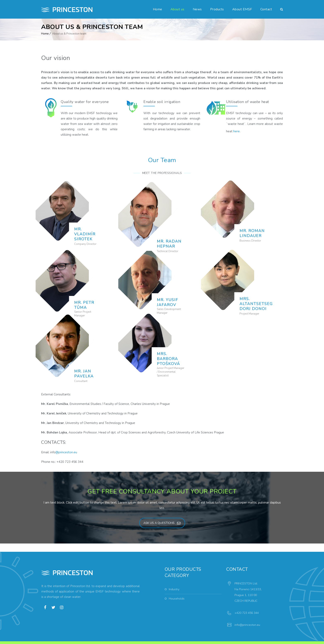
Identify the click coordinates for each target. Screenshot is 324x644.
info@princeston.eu (247, 611)
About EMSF (242, 9)
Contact (266, 9)
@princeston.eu (66, 439)
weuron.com (105, 636)
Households (177, 585)
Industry (174, 576)
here (236, 131)
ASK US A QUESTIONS (162, 509)
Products (217, 9)
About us (177, 9)
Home (158, 9)
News (197, 9)
